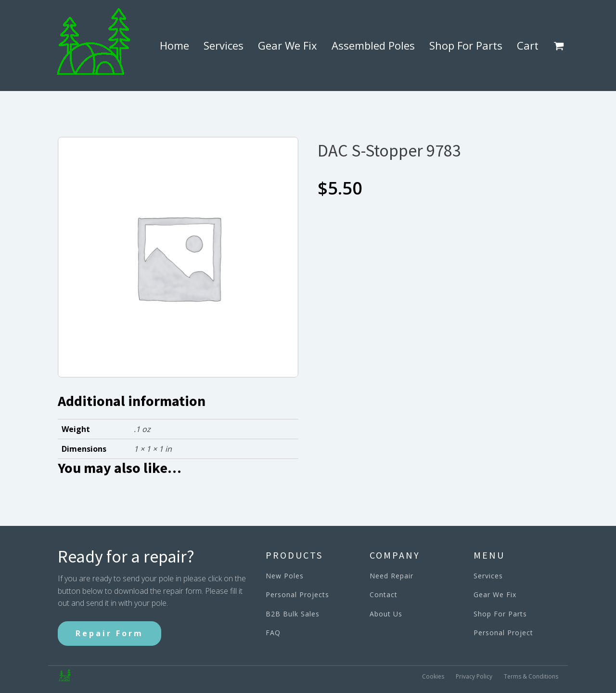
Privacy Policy (474, 676)
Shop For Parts (466, 45)
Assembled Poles (373, 45)
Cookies (433, 676)
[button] (561, 46)
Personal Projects (297, 595)
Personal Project (503, 633)
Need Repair (391, 576)
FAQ (273, 633)
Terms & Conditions (531, 676)
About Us (386, 614)
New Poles (285, 576)
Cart (528, 45)
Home (174, 45)
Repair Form (109, 633)
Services (224, 45)
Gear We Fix (288, 45)
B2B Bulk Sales (293, 614)
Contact (384, 595)
